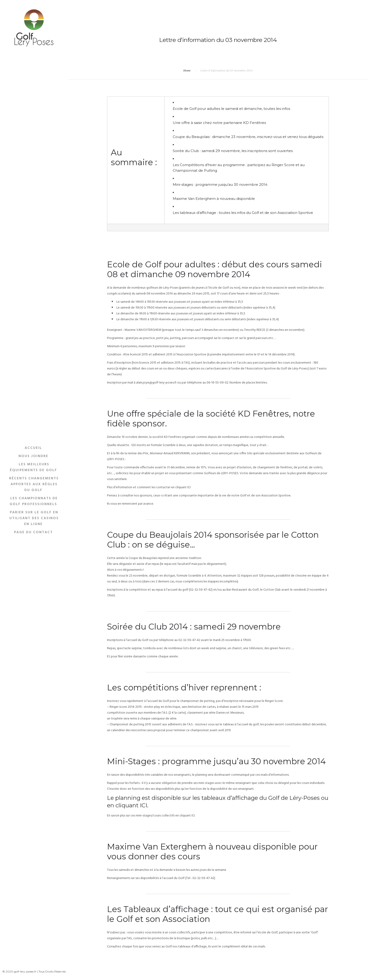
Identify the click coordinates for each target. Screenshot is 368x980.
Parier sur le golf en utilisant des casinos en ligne (34, 518)
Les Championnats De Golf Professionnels (34, 501)
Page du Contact (33, 532)
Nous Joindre (33, 456)
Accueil (33, 448)
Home (187, 70)
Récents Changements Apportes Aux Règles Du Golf (34, 484)
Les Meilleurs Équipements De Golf (33, 467)
